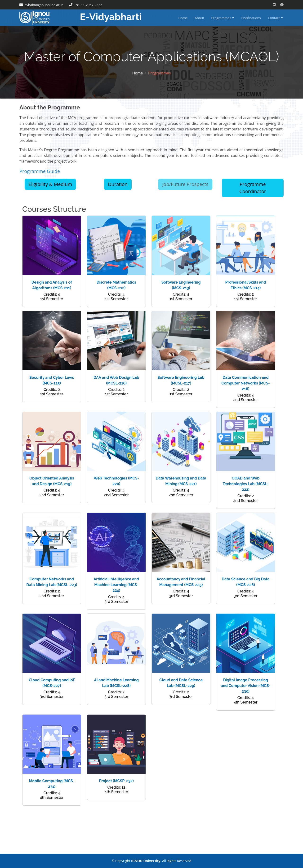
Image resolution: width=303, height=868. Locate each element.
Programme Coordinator (253, 188)
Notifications (251, 18)
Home (183, 18)
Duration (118, 184)
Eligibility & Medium (50, 184)
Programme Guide (40, 171)
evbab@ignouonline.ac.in (44, 5)
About (199, 18)
